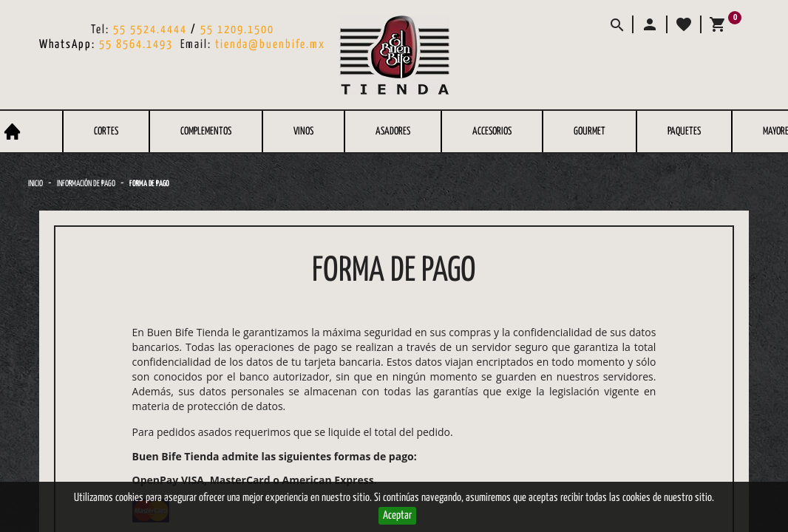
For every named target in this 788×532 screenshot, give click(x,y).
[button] (649, 24)
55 (209, 30)
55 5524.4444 (150, 30)
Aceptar (397, 515)
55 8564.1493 (136, 45)
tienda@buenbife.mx (270, 45)
